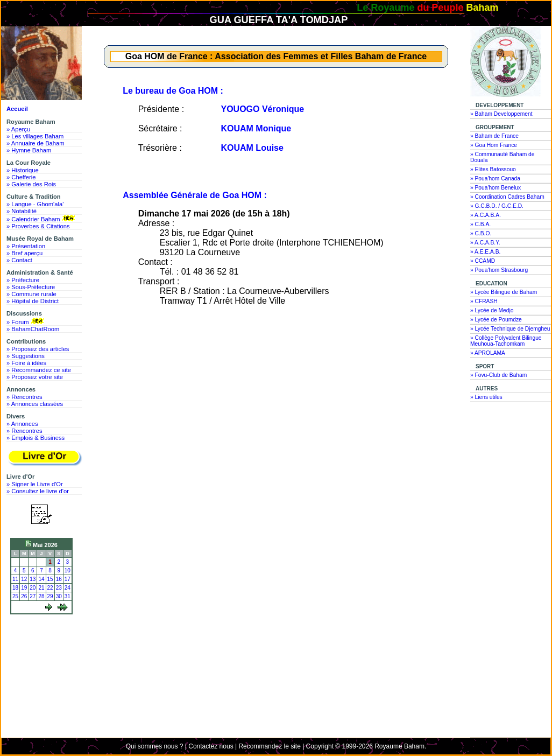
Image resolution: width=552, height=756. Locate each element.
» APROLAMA (488, 353)
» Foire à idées (26, 363)
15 (50, 579)
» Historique (23, 170)
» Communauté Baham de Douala (502, 157)
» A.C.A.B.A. (486, 215)
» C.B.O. (481, 233)
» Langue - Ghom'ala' (35, 204)
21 (41, 588)
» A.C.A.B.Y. (485, 243)
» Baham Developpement (501, 114)
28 (41, 596)
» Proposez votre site (35, 377)
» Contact (19, 260)
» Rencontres (24, 397)
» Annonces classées (35, 404)
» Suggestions (26, 356)
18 (15, 588)
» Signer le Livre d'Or (35, 484)
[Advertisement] (44, 658)
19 (24, 588)
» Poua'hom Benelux (496, 188)
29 (50, 596)
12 (24, 579)
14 (41, 579)
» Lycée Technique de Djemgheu (510, 329)
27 (33, 596)
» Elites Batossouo (493, 169)
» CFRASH (484, 301)
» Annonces (22, 424)
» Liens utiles (486, 397)
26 (24, 596)
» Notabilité (22, 211)
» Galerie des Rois (31, 184)
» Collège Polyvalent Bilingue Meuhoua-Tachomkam (506, 341)
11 (15, 579)
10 (68, 570)
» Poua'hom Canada (495, 178)
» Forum (26, 321)
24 (68, 588)
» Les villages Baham (35, 136)
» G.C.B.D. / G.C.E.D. (497, 206)
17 (68, 579)
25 (15, 596)
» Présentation (26, 246)
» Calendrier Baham (42, 219)
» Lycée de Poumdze (496, 320)
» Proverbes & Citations (38, 226)
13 (33, 579)
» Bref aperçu (24, 253)
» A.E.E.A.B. (485, 252)
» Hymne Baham (29, 150)
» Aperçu (18, 129)
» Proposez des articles (38, 349)
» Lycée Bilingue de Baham (504, 292)
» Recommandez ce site (39, 370)
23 (59, 588)
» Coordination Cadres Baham (507, 197)
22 (50, 588)
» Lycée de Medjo (492, 310)
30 (59, 596)
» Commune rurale (31, 294)
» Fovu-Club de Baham (498, 375)
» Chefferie (21, 177)
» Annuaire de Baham (36, 143)
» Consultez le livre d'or (38, 491)
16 (59, 579)
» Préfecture (23, 280)
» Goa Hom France (494, 145)
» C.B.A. (480, 224)
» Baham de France (494, 136)
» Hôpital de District (33, 301)
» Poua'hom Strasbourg (499, 270)
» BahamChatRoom (33, 329)
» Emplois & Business (36, 438)
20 (33, 588)
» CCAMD (483, 261)
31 (68, 596)
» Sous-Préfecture (31, 287)
